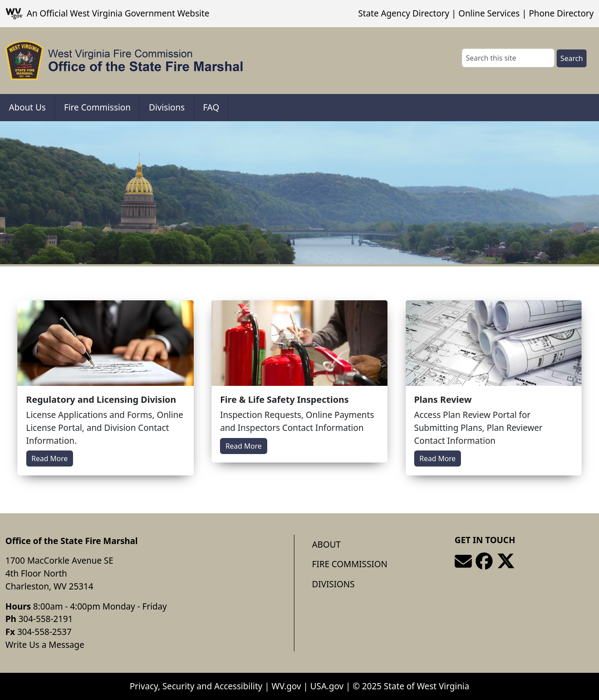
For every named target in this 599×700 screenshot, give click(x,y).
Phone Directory (561, 13)
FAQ (211, 107)
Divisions (167, 107)
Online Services (489, 13)
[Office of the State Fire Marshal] (124, 61)
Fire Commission (98, 107)
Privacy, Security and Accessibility (196, 686)
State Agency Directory (403, 13)
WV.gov (286, 686)
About (326, 544)
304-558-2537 (45, 632)
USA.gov (327, 686)
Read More (50, 458)
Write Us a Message (45, 645)
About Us (27, 107)
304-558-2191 (45, 619)
